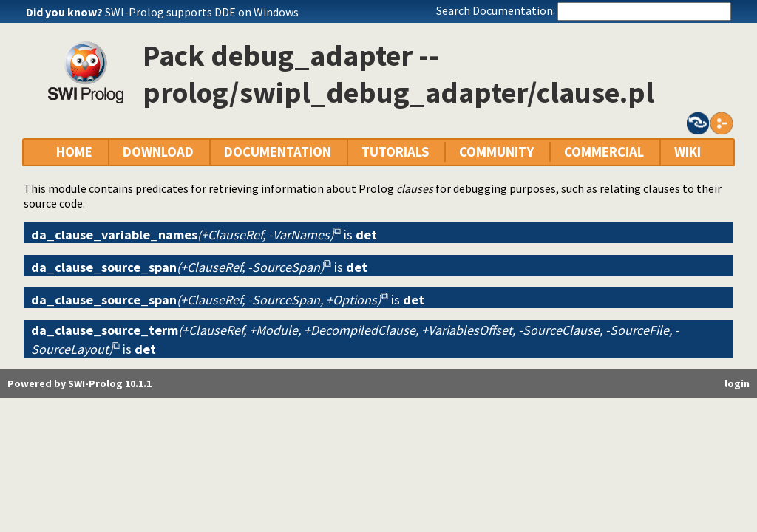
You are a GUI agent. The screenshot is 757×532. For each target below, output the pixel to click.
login (737, 383)
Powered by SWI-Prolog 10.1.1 (79, 383)
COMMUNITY (496, 152)
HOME (74, 152)
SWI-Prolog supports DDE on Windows (202, 12)
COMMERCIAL (604, 152)
